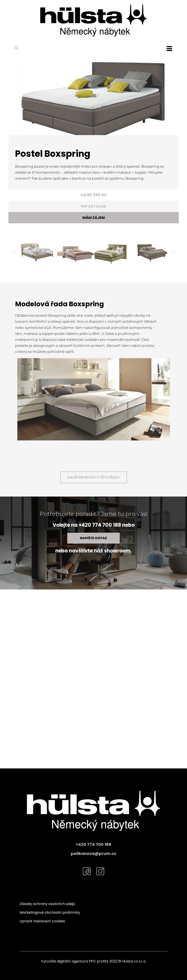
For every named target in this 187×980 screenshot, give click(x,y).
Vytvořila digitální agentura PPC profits (75, 961)
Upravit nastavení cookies (42, 921)
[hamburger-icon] (169, 49)
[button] (17, 48)
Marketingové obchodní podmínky (50, 912)
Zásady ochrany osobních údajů (47, 904)
